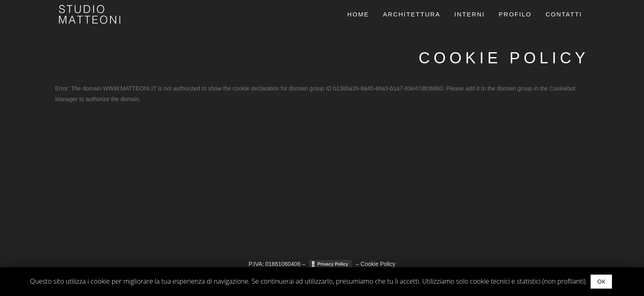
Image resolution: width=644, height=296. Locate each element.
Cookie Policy (378, 265)
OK (601, 281)
